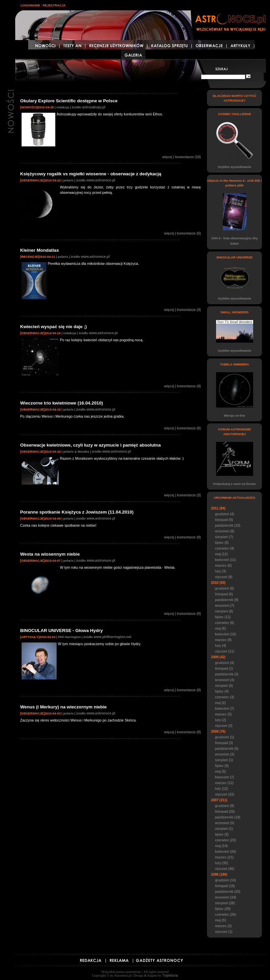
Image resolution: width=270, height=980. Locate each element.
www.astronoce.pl (101, 180)
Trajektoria (170, 975)
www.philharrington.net (112, 637)
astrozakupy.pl (94, 107)
